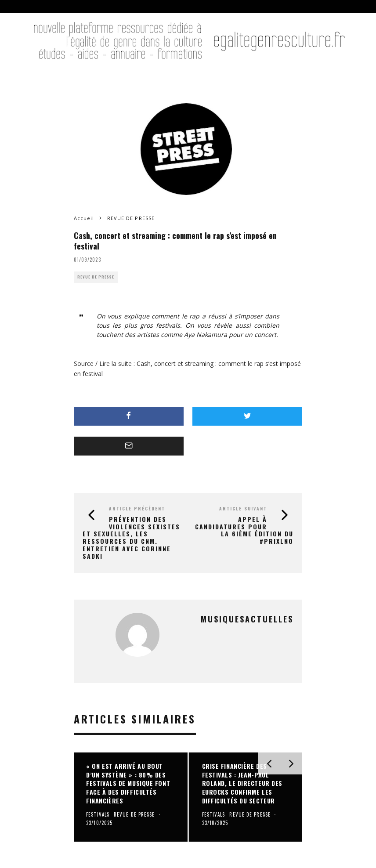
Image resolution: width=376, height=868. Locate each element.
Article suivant (243, 508)
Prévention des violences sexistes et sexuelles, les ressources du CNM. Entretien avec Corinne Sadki (131, 537)
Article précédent (137, 508)
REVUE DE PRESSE (96, 277)
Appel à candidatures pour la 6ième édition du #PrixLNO (244, 530)
